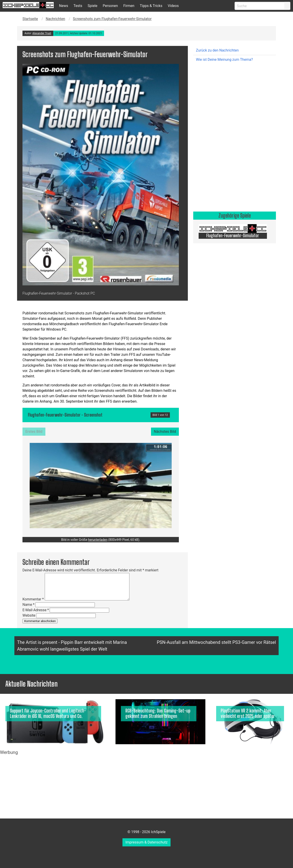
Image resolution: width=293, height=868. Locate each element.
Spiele (92, 6)
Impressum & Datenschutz (146, 842)
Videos (173, 6)
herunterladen (98, 540)
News (64, 6)
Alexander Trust (42, 33)
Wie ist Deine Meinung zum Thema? (224, 60)
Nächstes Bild (165, 432)
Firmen (129, 6)
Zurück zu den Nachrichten (217, 50)
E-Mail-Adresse (36, 610)
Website (29, 615)
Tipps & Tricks (151, 6)
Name (29, 605)
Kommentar (33, 599)
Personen (110, 6)
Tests (78, 6)
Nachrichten (55, 19)
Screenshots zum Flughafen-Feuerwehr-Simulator (112, 19)
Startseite (30, 19)
